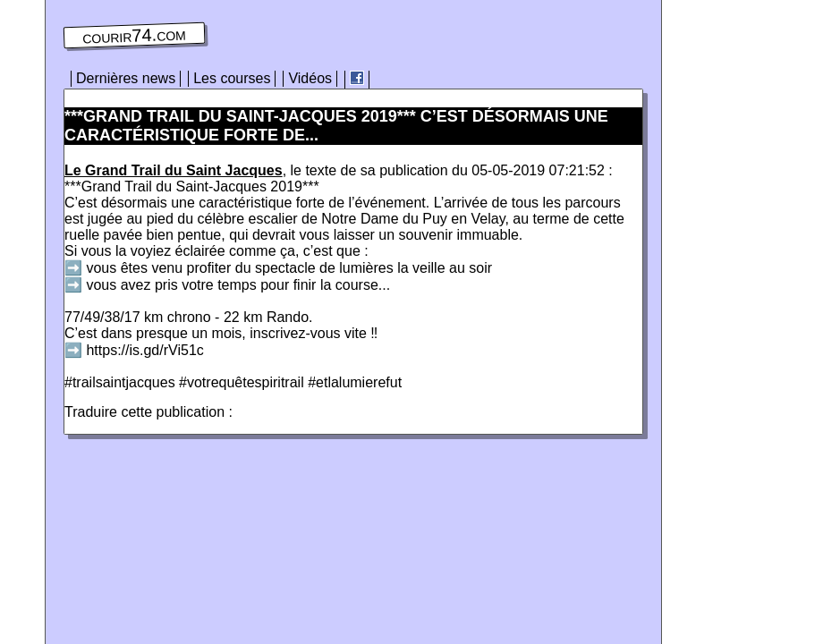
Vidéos (310, 78)
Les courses (232, 78)
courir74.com (134, 36)
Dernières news (126, 78)
